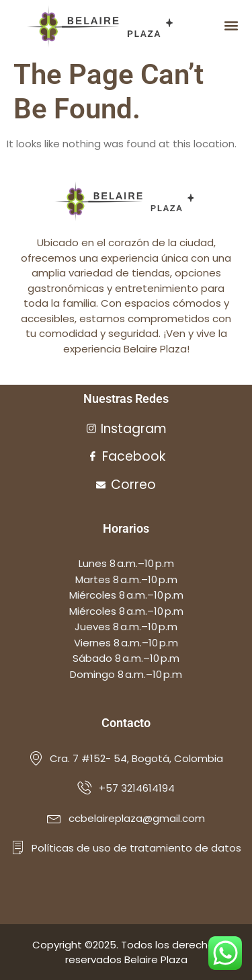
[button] (231, 26)
